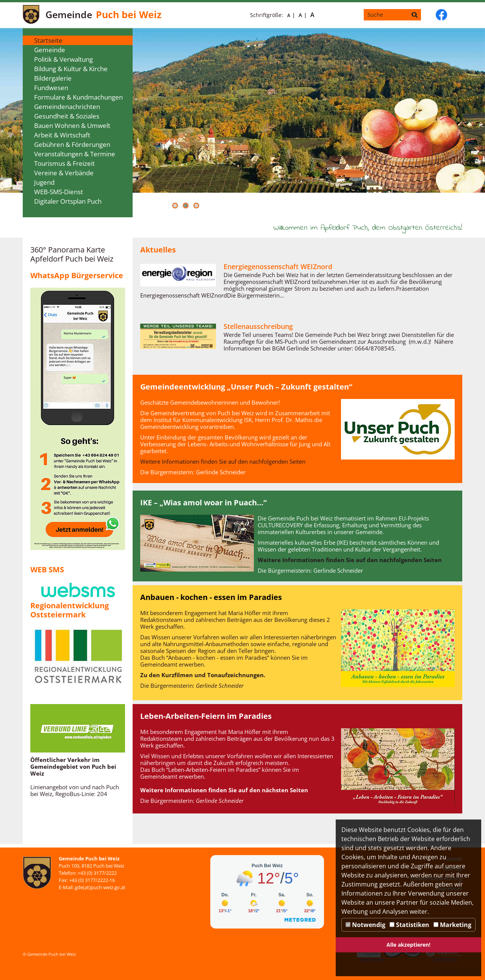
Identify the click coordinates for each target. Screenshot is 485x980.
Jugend (44, 182)
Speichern (372, 959)
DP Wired (469, 971)
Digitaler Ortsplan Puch (68, 201)
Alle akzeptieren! (408, 945)
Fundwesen (51, 88)
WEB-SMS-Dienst (59, 192)
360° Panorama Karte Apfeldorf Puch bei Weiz (72, 254)
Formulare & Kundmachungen (78, 97)
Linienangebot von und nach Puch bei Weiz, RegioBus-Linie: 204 (75, 790)
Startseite (48, 40)
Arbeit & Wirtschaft (62, 135)
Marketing (452, 925)
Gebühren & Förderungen (72, 144)
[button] (175, 206)
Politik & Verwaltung (63, 59)
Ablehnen (445, 959)
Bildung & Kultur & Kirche (71, 69)
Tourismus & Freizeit (64, 163)
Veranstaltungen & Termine (75, 154)
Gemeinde (50, 50)
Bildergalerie (53, 78)
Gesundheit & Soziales (67, 116)
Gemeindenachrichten (67, 107)
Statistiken (409, 925)
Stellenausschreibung (258, 326)
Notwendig (365, 925)
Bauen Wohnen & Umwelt (72, 125)
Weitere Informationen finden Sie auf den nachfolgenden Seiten (223, 461)
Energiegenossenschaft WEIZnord (278, 266)
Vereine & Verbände (64, 173)
